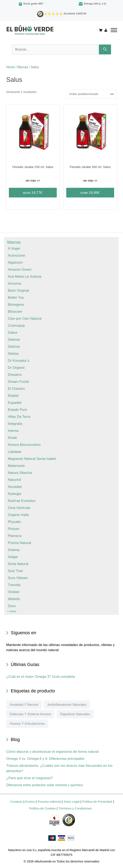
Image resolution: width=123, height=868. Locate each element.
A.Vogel (14, 248)
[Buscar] (105, 49)
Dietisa (13, 354)
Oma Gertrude (19, 508)
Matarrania (16, 466)
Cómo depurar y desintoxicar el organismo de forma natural (52, 752)
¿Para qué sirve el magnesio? (30, 778)
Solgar (13, 557)
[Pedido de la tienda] (92, 94)
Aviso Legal (72, 802)
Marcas (23, 67)
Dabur (13, 333)
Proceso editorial (49, 802)
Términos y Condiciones (75, 808)
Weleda (14, 599)
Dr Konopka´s (19, 361)
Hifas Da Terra (19, 417)
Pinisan (14, 529)
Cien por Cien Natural (25, 319)
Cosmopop (16, 326)
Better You (16, 298)
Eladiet (13, 396)
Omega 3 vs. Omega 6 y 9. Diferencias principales (45, 759)
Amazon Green (20, 270)
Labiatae (15, 452)
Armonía (14, 284)
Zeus (12, 606)
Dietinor (14, 347)
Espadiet (15, 403)
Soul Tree (15, 571)
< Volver (12, 611)
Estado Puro (18, 410)
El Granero (16, 389)
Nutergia (14, 494)
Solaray (14, 550)
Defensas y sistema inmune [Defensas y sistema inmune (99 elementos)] (30, 714)
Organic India (18, 515)
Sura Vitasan (18, 578)
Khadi (12, 438)
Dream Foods (18, 382)
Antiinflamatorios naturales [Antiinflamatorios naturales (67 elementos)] (67, 705)
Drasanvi (15, 375)
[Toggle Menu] (112, 30)
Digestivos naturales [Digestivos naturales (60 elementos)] (75, 714)
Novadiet (15, 487)
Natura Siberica (20, 473)
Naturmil (14, 480)
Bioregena (16, 305)
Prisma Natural (19, 543)
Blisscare (15, 312)
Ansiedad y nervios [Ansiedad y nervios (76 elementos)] (24, 705)
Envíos (30, 802)
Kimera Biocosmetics (24, 445)
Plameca (15, 536)
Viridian (14, 592)
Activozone (16, 255)
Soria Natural (18, 564)
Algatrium (15, 263)
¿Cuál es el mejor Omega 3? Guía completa (41, 677)
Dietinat (14, 340)
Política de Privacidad (97, 802)
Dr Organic (16, 368)
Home (11, 67)
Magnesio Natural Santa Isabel (32, 459)
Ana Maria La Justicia (25, 277)
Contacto (16, 802)
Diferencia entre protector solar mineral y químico (44, 785)
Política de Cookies (42, 808)
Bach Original (18, 291)
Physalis (14, 522)
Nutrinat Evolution (22, 501)
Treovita (14, 585)
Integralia (15, 424)
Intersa (13, 431)
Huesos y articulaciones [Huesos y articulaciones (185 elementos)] (27, 724)
